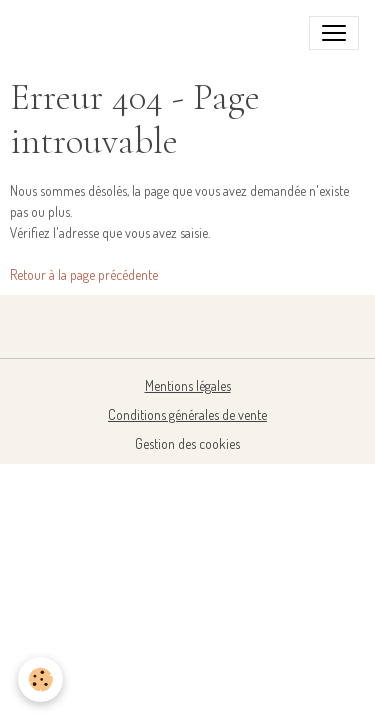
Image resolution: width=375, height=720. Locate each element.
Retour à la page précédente (84, 274)
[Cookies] (40, 679)
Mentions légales (188, 385)
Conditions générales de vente (187, 414)
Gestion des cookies (187, 443)
